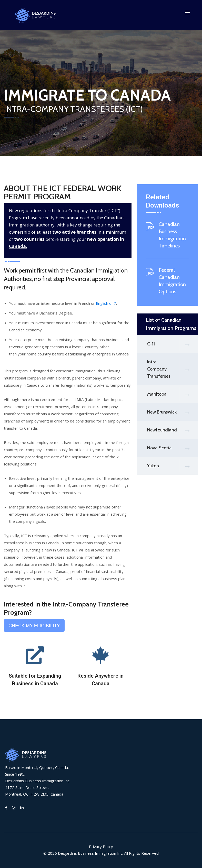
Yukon (173, 466)
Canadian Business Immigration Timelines (172, 235)
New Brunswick (173, 412)
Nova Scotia (173, 448)
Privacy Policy (101, 847)
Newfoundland (173, 430)
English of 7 (106, 303)
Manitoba (173, 394)
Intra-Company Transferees (173, 369)
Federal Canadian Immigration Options (172, 281)
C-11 (173, 344)
